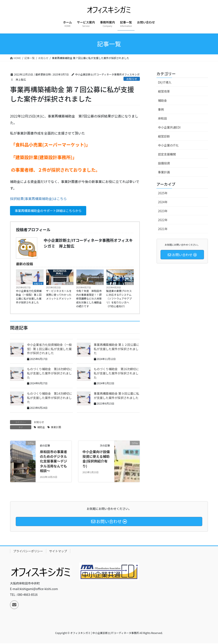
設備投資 (164, 163)
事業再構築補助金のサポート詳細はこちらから (51, 211)
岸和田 (162, 118)
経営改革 (164, 91)
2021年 (163, 229)
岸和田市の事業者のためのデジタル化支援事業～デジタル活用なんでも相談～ (53, 462)
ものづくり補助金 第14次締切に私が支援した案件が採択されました (50, 398)
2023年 (163, 211)
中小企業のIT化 (168, 145)
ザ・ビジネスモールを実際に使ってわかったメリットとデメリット (59, 295)
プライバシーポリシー (28, 552)
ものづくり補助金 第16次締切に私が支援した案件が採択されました (116, 374)
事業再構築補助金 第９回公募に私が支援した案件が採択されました (117, 396)
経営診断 (164, 136)
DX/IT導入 (165, 82)
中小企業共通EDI (169, 127)
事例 (161, 109)
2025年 (163, 193)
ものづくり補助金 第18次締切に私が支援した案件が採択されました (50, 374)
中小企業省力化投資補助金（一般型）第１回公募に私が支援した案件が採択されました (29, 297)
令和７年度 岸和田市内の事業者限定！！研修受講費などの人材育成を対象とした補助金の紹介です (89, 299)
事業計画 (56, 427)
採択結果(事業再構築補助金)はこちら (38, 199)
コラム (69, 284)
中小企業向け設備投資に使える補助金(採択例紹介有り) (96, 459)
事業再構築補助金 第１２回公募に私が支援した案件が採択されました (117, 349)
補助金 (41, 427)
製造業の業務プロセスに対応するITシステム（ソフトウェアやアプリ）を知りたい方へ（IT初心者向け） (119, 299)
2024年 (163, 202)
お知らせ (132, 79)
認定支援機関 (167, 154)
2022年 (163, 220)
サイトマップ (58, 552)
